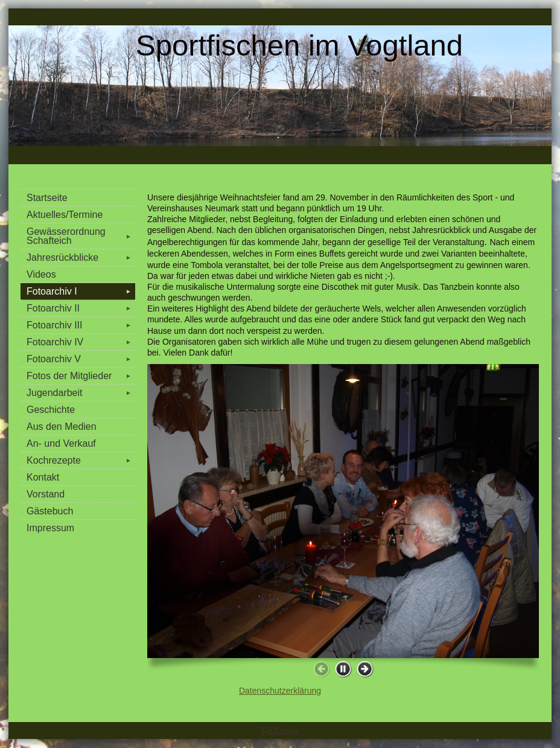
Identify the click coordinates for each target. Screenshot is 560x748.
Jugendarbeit (81, 393)
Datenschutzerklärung (280, 691)
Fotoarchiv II (81, 308)
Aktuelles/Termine (65, 215)
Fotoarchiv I (81, 291)
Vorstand (46, 494)
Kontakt (43, 477)
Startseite (47, 198)
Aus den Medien (62, 427)
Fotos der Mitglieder (81, 376)
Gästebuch (50, 511)
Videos (41, 274)
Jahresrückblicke (81, 257)
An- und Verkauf (61, 443)
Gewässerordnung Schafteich (81, 236)
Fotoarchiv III (81, 325)
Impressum (50, 528)
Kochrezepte (81, 460)
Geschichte (51, 410)
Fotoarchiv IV (81, 342)
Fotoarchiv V (81, 359)
